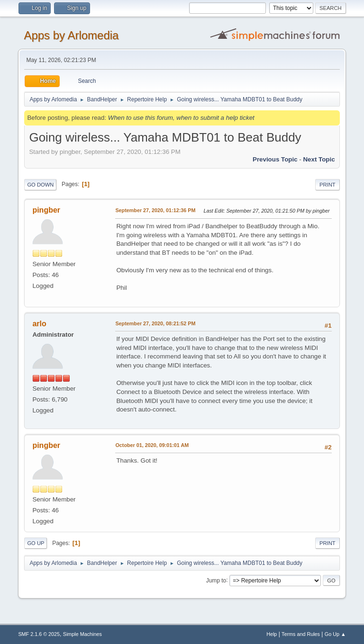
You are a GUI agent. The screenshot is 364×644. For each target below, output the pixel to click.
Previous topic (275, 159)
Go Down (40, 185)
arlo (39, 324)
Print (328, 185)
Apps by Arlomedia (71, 35)
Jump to (216, 580)
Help (272, 634)
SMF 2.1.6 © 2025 (39, 634)
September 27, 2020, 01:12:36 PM (155, 210)
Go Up (36, 543)
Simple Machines (82, 634)
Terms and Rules (301, 634)
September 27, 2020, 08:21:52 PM (155, 323)
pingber (46, 210)
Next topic (319, 159)
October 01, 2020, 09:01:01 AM (152, 445)
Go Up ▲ (335, 634)
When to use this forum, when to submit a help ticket (181, 118)
